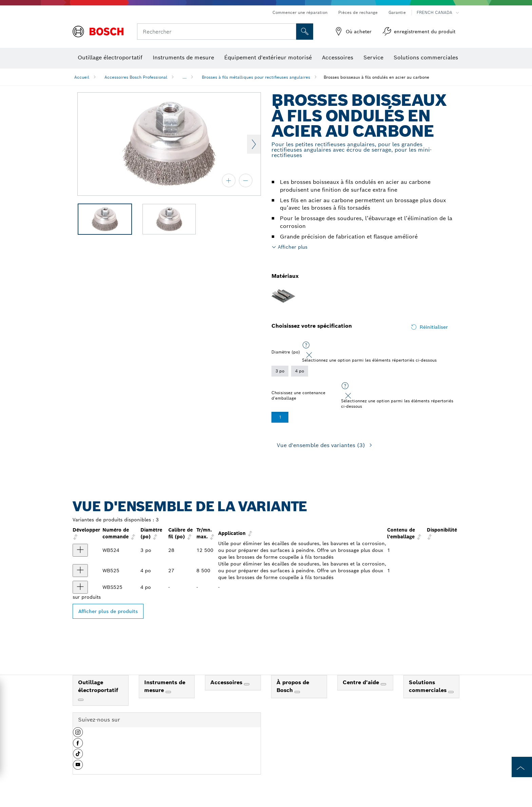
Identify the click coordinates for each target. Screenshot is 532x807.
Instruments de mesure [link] (165, 686)
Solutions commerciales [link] (429, 686)
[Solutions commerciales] (451, 692)
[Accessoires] (247, 684)
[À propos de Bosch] (297, 692)
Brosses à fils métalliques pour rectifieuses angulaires (256, 77)
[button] (78, 735)
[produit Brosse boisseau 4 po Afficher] (80, 587)
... (185, 77)
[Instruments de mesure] (168, 692)
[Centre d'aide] (383, 684)
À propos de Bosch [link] (293, 686)
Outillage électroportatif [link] (98, 686)
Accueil (82, 77)
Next (254, 144)
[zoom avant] (229, 180)
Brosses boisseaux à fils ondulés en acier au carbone (376, 77)
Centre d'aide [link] (362, 682)
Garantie (397, 12)
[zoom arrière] (246, 180)
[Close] (309, 355)
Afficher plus (293, 247)
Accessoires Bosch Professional (136, 77)
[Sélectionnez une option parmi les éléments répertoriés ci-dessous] (306, 345)
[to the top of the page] (522, 767)
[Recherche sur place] (305, 32)
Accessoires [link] (227, 682)
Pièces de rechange (358, 12)
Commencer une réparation (300, 12)
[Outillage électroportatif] (81, 700)
